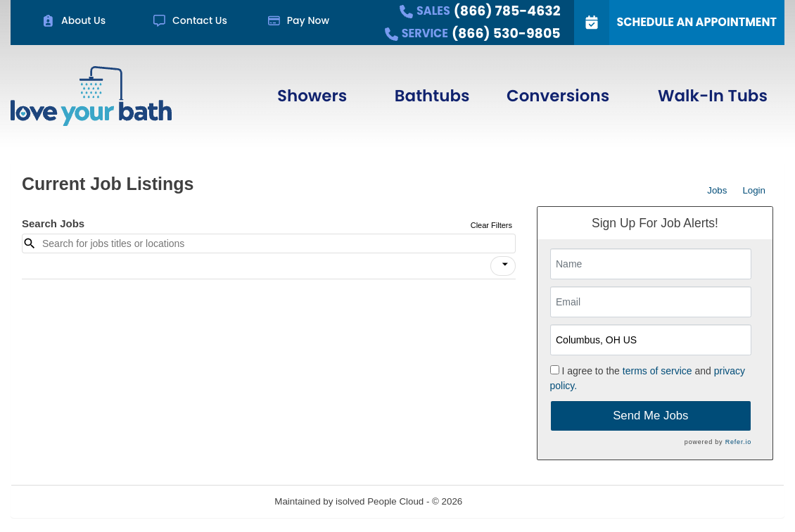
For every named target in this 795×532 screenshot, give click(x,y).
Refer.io (738, 442)
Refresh (504, 501)
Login (754, 190)
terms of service (657, 371)
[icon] (505, 265)
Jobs (717, 190)
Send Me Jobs (650, 416)
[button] (503, 266)
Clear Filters (491, 225)
